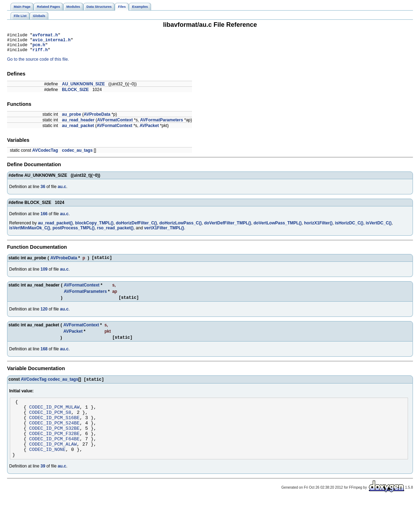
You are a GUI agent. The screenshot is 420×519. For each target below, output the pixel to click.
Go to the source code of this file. (38, 64)
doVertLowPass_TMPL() (278, 227)
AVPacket (149, 130)
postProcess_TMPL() (74, 232)
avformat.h (45, 36)
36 (43, 191)
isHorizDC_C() (349, 227)
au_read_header (78, 124)
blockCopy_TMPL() (94, 227)
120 (44, 315)
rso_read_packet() (115, 232)
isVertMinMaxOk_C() (30, 232)
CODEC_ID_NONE (47, 468)
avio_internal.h (52, 42)
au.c (62, 191)
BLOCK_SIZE (76, 94)
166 (44, 218)
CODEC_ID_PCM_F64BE (55, 455)
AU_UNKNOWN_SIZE (83, 88)
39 (43, 486)
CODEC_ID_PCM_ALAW (53, 461)
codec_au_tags (77, 155)
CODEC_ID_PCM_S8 (50, 423)
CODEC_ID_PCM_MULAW (55, 417)
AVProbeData (97, 119)
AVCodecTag (45, 155)
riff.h (40, 54)
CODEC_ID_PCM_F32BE (55, 449)
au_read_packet (78, 130)
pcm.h (39, 48)
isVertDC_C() (379, 227)
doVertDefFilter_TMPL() (227, 227)
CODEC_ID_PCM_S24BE (55, 436)
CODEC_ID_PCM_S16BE (55, 430)
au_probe (72, 119)
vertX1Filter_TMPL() (164, 232)
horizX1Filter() (319, 227)
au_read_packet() (55, 227)
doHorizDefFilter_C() (136, 227)
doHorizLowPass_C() (180, 227)
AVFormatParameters (162, 124)
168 (44, 356)
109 (44, 274)
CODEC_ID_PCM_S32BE (55, 442)
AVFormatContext (115, 124)
